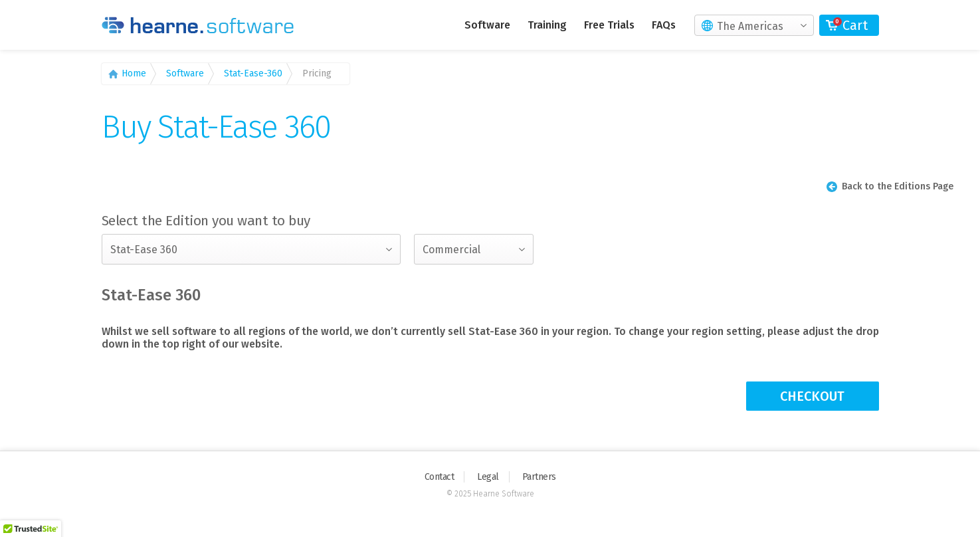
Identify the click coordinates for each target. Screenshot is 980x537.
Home (134, 73)
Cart (855, 25)
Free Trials (609, 25)
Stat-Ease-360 (253, 73)
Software (487, 25)
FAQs (664, 25)
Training (547, 25)
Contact (440, 477)
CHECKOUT (812, 396)
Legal (488, 477)
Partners (539, 477)
